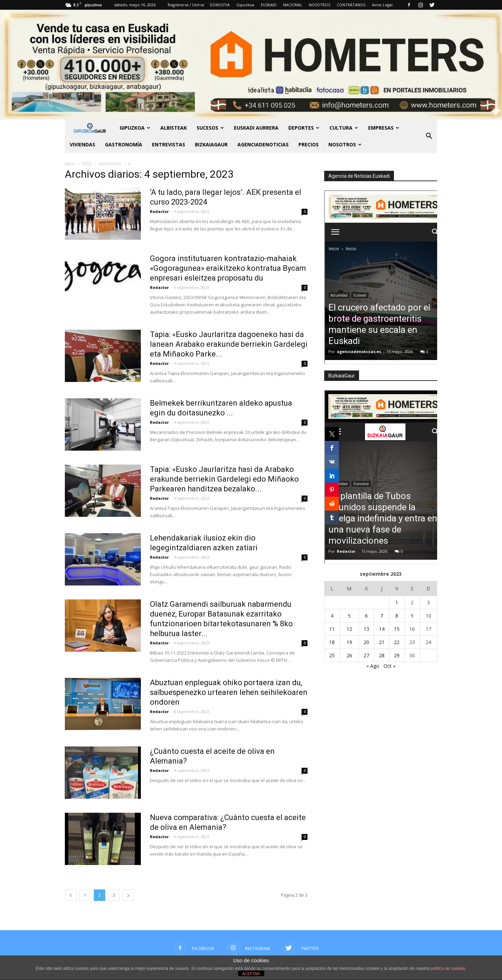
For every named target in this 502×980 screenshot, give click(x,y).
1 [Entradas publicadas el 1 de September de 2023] (397, 602)
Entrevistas (169, 144)
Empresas (384, 128)
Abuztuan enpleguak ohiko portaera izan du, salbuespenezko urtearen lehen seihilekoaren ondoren (229, 692)
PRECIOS (309, 144)
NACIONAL (293, 5)
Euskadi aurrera (256, 128)
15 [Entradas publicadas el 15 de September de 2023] (397, 629)
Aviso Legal (382, 5)
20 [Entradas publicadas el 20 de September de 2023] (366, 642)
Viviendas (82, 144)
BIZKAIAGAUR (211, 144)
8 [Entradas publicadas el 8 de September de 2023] (397, 616)
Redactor (159, 211)
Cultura (344, 128)
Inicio (70, 164)
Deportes (304, 128)
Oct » (389, 666)
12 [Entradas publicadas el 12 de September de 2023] (349, 629)
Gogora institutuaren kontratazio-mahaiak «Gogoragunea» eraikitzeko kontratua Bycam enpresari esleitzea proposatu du (228, 268)
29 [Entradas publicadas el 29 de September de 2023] (397, 655)
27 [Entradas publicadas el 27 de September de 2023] (366, 655)
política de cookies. (448, 968)
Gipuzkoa (245, 5)
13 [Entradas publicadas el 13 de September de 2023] (366, 629)
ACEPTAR (251, 974)
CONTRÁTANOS (351, 5)
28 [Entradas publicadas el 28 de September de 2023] (382, 655)
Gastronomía (124, 144)
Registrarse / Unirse (186, 5)
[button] (429, 136)
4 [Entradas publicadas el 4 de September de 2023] (332, 616)
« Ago (373, 666)
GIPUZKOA (135, 128)
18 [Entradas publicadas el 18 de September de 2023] (332, 642)
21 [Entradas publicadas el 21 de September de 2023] (382, 642)
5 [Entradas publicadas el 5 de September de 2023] (349, 616)
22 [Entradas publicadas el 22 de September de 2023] (397, 642)
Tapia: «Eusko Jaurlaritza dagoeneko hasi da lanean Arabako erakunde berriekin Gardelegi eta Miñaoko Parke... (229, 344)
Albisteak (174, 128)
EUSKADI (269, 5)
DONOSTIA (220, 5)
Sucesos (210, 128)
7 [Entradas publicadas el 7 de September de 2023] (382, 616)
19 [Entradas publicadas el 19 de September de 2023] (349, 642)
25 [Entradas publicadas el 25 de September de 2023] (332, 655)
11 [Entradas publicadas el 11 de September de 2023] (332, 629)
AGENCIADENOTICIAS (263, 144)
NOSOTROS (320, 5)
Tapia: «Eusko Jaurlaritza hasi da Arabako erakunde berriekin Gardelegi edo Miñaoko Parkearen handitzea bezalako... (224, 479)
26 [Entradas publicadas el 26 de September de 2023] (349, 655)
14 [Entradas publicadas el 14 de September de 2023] (382, 629)
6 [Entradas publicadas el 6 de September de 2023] (366, 616)
